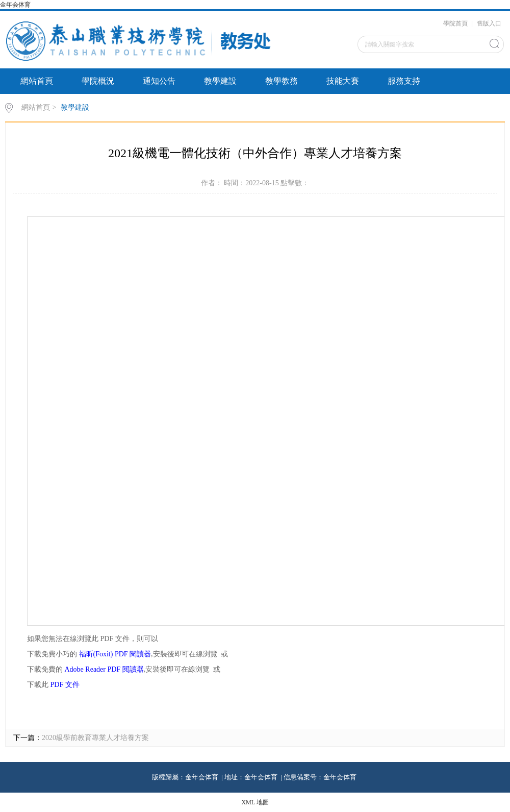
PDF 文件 (65, 685)
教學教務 (282, 81)
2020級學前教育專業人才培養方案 (95, 738)
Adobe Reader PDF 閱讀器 (104, 669)
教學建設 (220, 81)
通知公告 (159, 81)
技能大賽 (343, 81)
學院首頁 (455, 23)
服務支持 (404, 81)
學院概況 (98, 81)
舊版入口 (489, 23)
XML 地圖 (255, 802)
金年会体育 (16, 5)
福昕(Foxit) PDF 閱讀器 (115, 654)
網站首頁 (37, 81)
